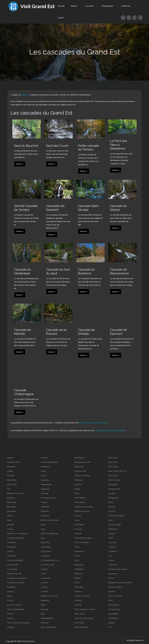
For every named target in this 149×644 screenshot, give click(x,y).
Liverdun (44, 582)
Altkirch (10, 458)
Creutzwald (12, 569)
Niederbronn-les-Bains (84, 507)
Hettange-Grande (48, 498)
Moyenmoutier (80, 471)
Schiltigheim (113, 498)
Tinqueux (112, 547)
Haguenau (45, 489)
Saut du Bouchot (26, 146)
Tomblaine (113, 551)
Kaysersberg (46, 547)
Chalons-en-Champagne (17, 533)
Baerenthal (12, 480)
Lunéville (44, 591)
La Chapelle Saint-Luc (50, 560)
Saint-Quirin (113, 475)
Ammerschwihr (13, 462)
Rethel (77, 556)
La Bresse (45, 556)
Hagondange (46, 484)
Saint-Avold (79, 614)
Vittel (110, 600)
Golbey (44, 471)
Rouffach (78, 605)
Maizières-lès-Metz (49, 596)
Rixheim (78, 578)
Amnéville (11, 467)
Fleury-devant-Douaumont (18, 623)
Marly (43, 605)
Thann (111, 538)
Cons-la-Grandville (15, 560)
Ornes (77, 520)
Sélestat (112, 507)
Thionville (112, 542)
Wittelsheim (113, 614)
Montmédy (79, 467)
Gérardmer (45, 467)
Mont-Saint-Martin (49, 627)
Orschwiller (79, 525)
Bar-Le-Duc (12, 484)
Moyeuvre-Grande (82, 475)
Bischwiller (11, 511)
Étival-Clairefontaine (16, 609)
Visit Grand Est (38, 6)
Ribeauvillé (79, 565)
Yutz (110, 627)
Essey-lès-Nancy (14, 605)
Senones (112, 511)
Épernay (11, 591)
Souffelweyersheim (116, 516)
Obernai (78, 516)
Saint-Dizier (79, 623)
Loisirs (62, 18)
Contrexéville (13, 565)
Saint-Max (113, 462)
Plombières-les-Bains (83, 538)
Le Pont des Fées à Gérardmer (119, 145)
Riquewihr (79, 574)
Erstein (10, 600)
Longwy (44, 587)
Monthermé (79, 458)
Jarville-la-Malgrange (49, 533)
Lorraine (90, 6)
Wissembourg (114, 609)
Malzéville (45, 600)
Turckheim (112, 565)
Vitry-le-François (115, 596)
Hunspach (45, 516)
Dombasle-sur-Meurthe (17, 578)
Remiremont (80, 551)
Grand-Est (26, 95)
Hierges (44, 502)
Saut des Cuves (57, 146)
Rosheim (78, 600)
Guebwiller (45, 480)
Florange (11, 627)
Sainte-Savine (114, 480)
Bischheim (11, 507)
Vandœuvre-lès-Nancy (118, 569)
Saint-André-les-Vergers (85, 609)
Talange (112, 533)
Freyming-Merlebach (49, 462)
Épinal (10, 596)
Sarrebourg (113, 484)
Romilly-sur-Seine (82, 596)
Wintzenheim (114, 605)
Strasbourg (113, 529)
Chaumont (11, 547)
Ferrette (10, 618)
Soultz (111, 520)
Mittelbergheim (47, 618)
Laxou (43, 574)
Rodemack (79, 587)
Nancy (77, 493)
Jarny (43, 529)
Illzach (43, 525)
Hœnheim (45, 507)
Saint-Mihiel (113, 467)
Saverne (112, 493)
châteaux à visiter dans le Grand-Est (109, 430)
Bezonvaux (12, 502)
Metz (43, 614)
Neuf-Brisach (80, 498)
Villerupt (112, 591)
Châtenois (11, 542)
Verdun (111, 578)
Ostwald (78, 529)
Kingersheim (46, 551)
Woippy (111, 623)
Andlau (10, 471)
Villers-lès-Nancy (115, 587)
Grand (43, 475)
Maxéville (45, 609)
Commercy (12, 556)
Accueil (61, 6)
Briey (9, 520)
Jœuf (43, 538)
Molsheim (45, 623)
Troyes (111, 560)
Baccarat (11, 475)
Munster (78, 484)
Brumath (11, 525)
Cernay (10, 529)
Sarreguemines (114, 489)
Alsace (75, 6)
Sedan (111, 502)
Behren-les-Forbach (15, 493)
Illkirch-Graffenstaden (50, 520)
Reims (77, 547)
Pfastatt (78, 533)
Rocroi (77, 582)
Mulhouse (78, 480)
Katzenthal (45, 542)
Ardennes (126, 6)
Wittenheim (113, 618)
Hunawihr (45, 511)
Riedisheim (79, 569)
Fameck (10, 614)
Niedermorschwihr (82, 511)
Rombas (78, 591)
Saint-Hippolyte (81, 627)
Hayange (45, 493)
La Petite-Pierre (48, 565)
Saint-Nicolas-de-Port (118, 471)
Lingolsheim (46, 578)
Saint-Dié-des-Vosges (84, 618)
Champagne (108, 6)
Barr (9, 489)
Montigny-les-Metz (83, 462)
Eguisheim (11, 587)
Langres (44, 569)
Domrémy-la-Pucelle (16, 582)
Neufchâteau (80, 502)
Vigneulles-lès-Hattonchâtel (120, 582)
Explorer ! (20, 164)
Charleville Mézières (15, 538)
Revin (77, 560)
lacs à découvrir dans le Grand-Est (93, 423)
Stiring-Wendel (114, 525)
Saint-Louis (113, 458)
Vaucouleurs (113, 574)
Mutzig (77, 489)
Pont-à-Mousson (82, 542)
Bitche (10, 516)
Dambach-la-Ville (14, 574)
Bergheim (11, 498)
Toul (110, 556)
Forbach (44, 458)
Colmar (10, 551)
